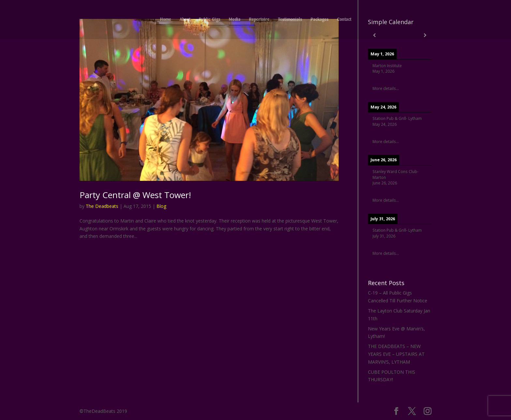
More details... (386, 88)
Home (166, 20)
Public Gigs (210, 20)
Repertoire (259, 20)
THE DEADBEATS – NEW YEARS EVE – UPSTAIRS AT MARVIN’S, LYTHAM (396, 354)
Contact (344, 20)
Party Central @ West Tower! (135, 195)
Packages (320, 20)
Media (235, 20)
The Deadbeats (102, 206)
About (185, 20)
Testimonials (290, 20)
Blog (161, 206)
